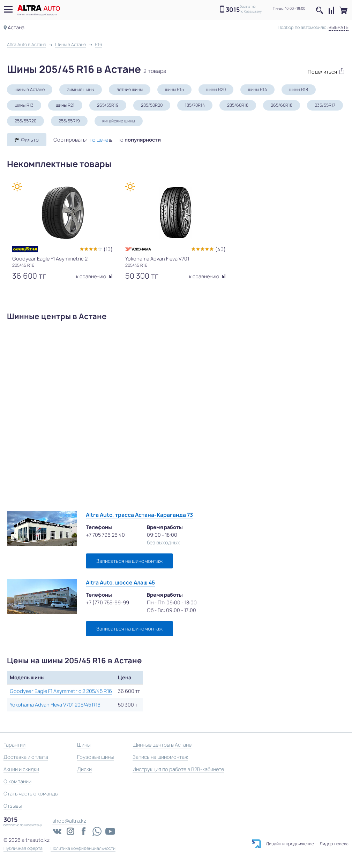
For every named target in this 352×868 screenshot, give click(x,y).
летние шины (130, 89)
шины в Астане (30, 89)
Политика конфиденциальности (83, 848)
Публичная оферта (23, 848)
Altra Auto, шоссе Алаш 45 (120, 583)
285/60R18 (238, 105)
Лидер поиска (334, 844)
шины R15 (174, 89)
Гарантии (14, 745)
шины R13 (24, 105)
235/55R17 (325, 105)
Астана (16, 27)
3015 (233, 10)
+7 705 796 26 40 (105, 535)
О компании (17, 781)
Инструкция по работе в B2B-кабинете (178, 769)
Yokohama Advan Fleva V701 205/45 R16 (55, 705)
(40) (220, 249)
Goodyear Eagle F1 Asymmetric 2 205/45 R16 (61, 691)
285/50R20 (152, 105)
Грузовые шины (95, 757)
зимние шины (81, 89)
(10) (108, 249)
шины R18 (299, 89)
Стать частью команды (31, 794)
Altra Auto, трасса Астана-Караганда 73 (139, 515)
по (139, 140)
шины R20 (216, 89)
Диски (84, 769)
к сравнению (94, 276)
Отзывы (13, 806)
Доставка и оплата (26, 757)
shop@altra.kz (69, 821)
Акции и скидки (21, 769)
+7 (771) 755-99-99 (107, 602)
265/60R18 (282, 105)
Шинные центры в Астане (162, 745)
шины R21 (65, 105)
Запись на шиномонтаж (160, 757)
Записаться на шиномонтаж (129, 561)
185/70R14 (195, 105)
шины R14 (257, 89)
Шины (84, 745)
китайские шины (119, 121)
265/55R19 (108, 105)
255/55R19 (69, 121)
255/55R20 (25, 121)
